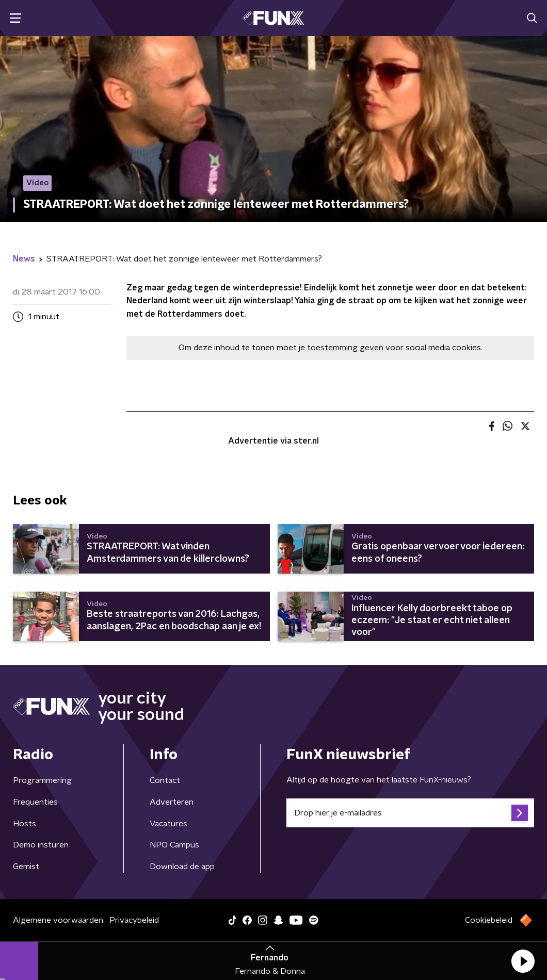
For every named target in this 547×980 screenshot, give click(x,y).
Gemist (26, 867)
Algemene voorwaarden (58, 920)
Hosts (25, 824)
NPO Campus (174, 845)
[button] (523, 961)
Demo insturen (41, 845)
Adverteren (172, 802)
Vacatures (168, 824)
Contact (165, 780)
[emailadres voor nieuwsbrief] (410, 813)
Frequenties (35, 802)
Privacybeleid (134, 920)
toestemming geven (345, 348)
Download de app (182, 867)
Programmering (42, 780)
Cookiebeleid (489, 920)
